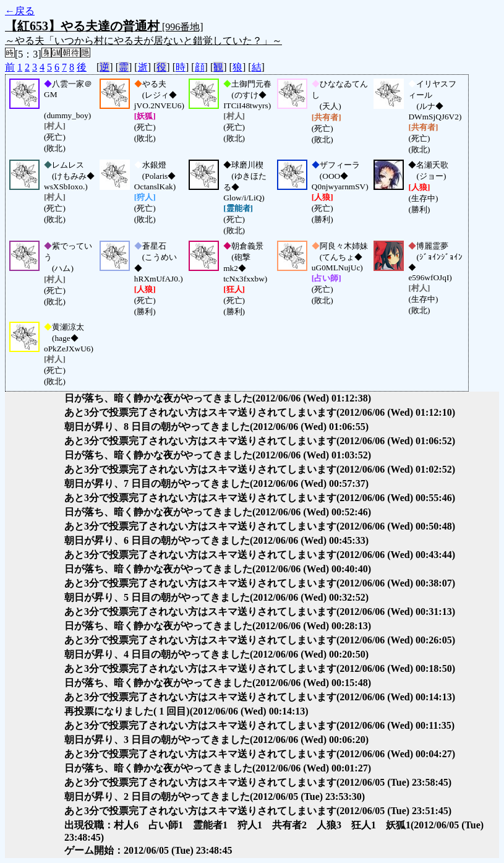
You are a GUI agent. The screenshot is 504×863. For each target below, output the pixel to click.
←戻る (20, 11)
